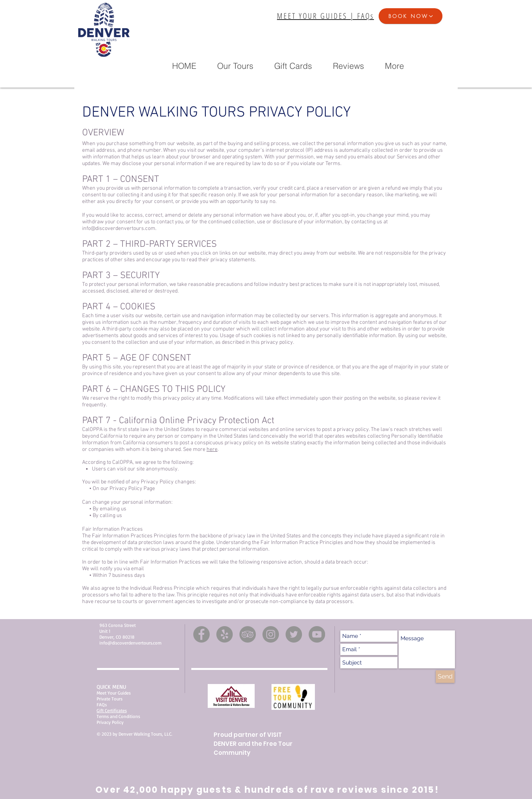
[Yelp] (225, 634)
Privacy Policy (110, 722)
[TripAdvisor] (248, 634)
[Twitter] (294, 634)
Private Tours (110, 699)
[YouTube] (317, 634)
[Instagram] (271, 634)
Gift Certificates (112, 710)
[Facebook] (201, 634)
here (212, 450)
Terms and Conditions (118, 716)
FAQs (102, 705)
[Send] (445, 677)
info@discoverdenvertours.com (119, 229)
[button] (411, 16)
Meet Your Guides (114, 693)
